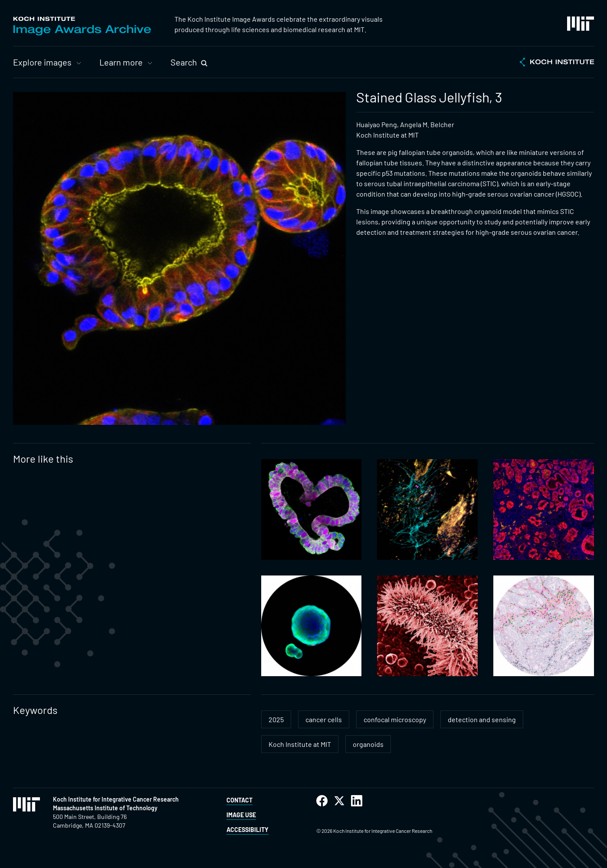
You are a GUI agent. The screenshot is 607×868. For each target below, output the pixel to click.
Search (184, 62)
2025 (276, 719)
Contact (240, 800)
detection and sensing (482, 719)
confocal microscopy (395, 719)
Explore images (42, 62)
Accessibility (248, 830)
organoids (368, 744)
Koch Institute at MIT (300, 744)
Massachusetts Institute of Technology (105, 808)
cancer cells (324, 719)
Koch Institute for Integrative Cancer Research (116, 799)
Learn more (121, 62)
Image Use (241, 815)
